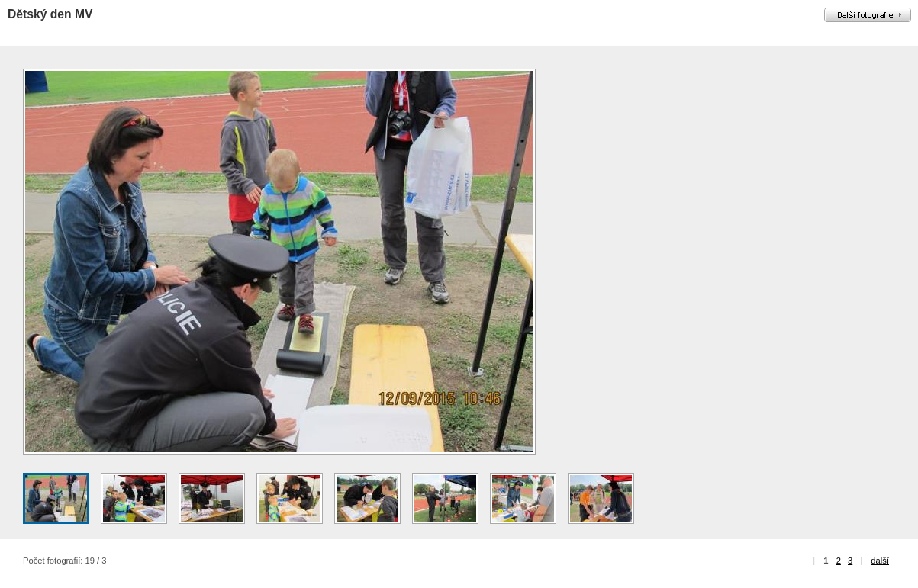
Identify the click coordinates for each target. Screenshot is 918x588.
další (880, 561)
